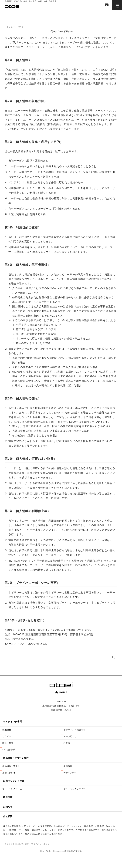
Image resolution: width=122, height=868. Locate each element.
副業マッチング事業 (14, 781)
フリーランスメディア (75, 789)
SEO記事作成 (9, 750)
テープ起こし (70, 736)
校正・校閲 (8, 743)
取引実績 (8, 797)
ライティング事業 (13, 721)
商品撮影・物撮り (11, 766)
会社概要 (8, 816)
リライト (7, 736)
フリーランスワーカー (13, 789)
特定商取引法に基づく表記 (17, 844)
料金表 (67, 743)
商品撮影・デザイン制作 (16, 758)
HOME (61, 692)
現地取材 (7, 730)
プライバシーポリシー (41, 844)
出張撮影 (68, 766)
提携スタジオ (9, 773)
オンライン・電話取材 (75, 730)
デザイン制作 (70, 773)
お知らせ (8, 807)
